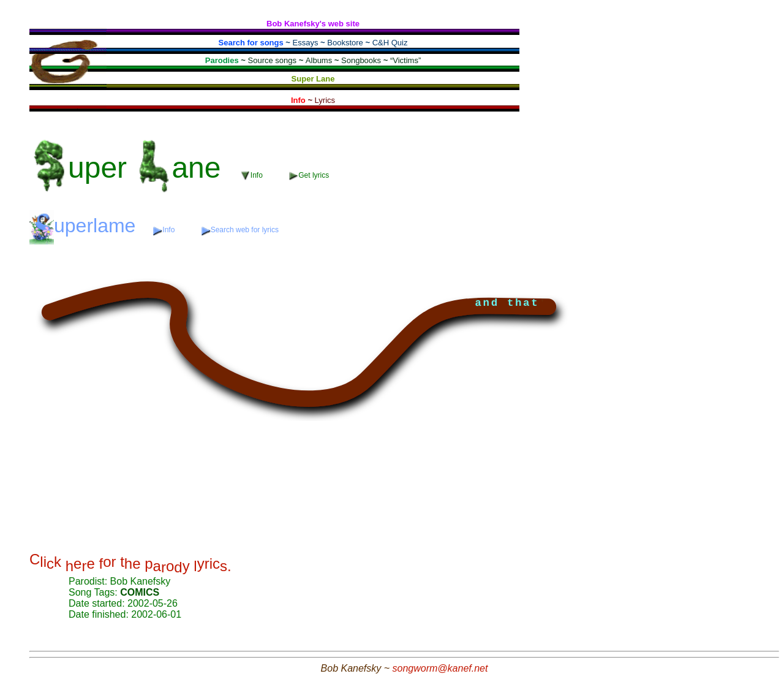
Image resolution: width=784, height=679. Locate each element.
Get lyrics (309, 176)
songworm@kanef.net (440, 668)
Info (253, 176)
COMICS (140, 592)
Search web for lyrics (240, 230)
